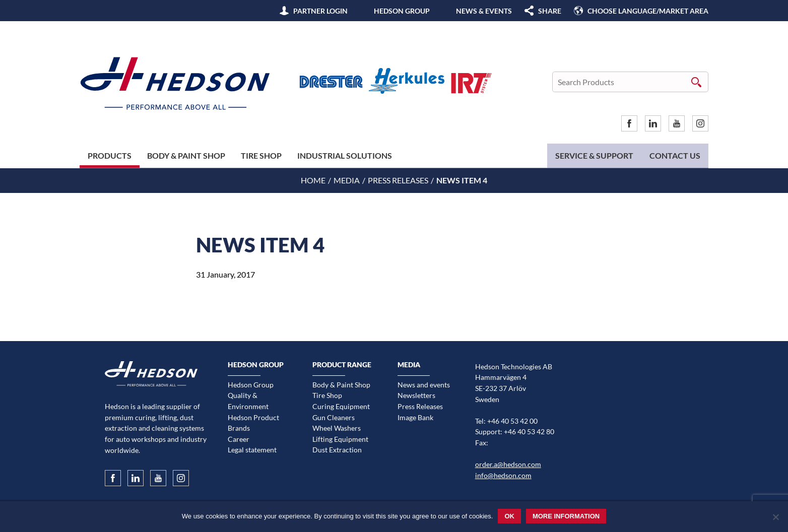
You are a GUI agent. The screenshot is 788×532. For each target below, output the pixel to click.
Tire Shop (261, 155)
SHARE (550, 11)
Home (313, 180)
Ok (509, 516)
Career (239, 439)
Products (110, 155)
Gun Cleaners (334, 417)
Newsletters (416, 395)
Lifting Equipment (340, 439)
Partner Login (320, 11)
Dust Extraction (337, 450)
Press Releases (398, 180)
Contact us (675, 155)
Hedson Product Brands (253, 423)
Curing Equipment (341, 406)
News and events (424, 385)
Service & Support (594, 155)
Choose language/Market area (648, 11)
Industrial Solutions (345, 155)
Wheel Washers (337, 428)
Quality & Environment (248, 401)
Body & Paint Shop (186, 155)
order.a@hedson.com (508, 464)
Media (347, 180)
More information (566, 516)
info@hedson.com (503, 475)
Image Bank (415, 417)
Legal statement (252, 450)
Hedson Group (402, 11)
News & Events (484, 11)
